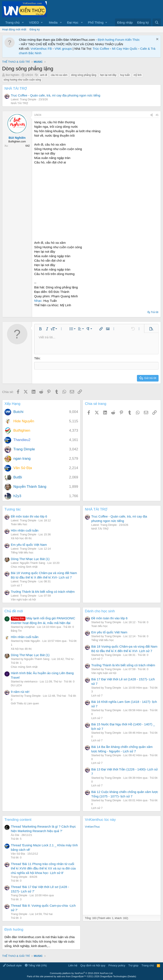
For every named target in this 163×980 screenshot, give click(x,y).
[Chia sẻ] (152, 115)
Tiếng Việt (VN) (36, 965)
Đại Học (73, 22)
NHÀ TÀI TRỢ (16, 89)
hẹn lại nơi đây (108, 75)
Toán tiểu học (19, 524)
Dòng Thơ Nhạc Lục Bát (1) (30, 558)
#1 (157, 115)
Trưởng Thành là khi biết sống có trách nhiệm (43, 591)
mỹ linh (138, 75)
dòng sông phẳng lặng (84, 75)
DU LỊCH (16, 685)
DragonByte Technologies (113, 976)
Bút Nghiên (13, 75)
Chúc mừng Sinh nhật (24, 567)
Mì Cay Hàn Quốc (125, 49)
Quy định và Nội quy (93, 965)
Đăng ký (35, 29)
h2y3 (17, 496)
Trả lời (155, 312)
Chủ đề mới (14, 611)
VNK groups (63, 49)
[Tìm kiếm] (157, 22)
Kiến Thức (132, 40)
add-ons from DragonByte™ (71, 976)
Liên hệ (73, 965)
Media (53, 22)
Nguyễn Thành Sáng (30, 486)
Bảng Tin (16, 630)
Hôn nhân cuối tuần (25, 530)
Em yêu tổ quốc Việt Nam (29, 544)
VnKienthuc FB (41, 49)
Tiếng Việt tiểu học (22, 552)
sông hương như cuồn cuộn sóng (22, 80)
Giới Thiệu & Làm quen (25, 703)
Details (132, 976)
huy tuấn (125, 75)
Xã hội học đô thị (21, 538)
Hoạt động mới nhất (14, 29)
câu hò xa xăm (59, 75)
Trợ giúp (133, 965)
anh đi (44, 75)
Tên (37, 358)
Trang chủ (12, 22)
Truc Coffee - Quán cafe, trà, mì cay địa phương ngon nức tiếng (56, 95)
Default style (12, 965)
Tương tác (13, 509)
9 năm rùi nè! (20, 691)
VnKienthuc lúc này (100, 819)
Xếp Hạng (12, 403)
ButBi (18, 477)
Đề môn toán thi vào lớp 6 (29, 516)
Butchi (18, 412)
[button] (23, 22)
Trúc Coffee (101, 49)
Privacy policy (117, 965)
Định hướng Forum (111, 40)
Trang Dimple (24, 449)
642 (28, 146)
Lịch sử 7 (16, 585)
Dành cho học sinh (100, 611)
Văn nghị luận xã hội (23, 599)
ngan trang (22, 458)
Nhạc (38, 301)
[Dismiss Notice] (157, 40)
